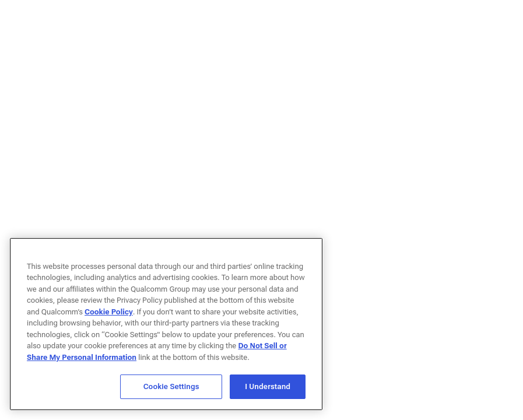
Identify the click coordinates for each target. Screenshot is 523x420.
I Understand (268, 386)
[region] (166, 324)
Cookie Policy (109, 312)
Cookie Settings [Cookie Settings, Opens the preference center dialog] (171, 386)
